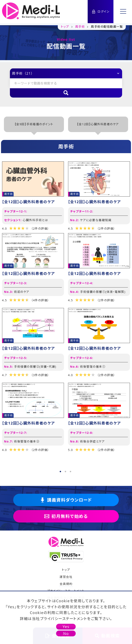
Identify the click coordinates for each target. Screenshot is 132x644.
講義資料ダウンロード (66, 500)
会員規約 (66, 584)
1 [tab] (60, 470)
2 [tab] (66, 470)
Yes (66, 627)
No (66, 633)
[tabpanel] (66, 308)
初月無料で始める (66, 516)
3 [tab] (71, 470)
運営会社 (66, 577)
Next (128, 314)
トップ (66, 570)
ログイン (101, 11)
